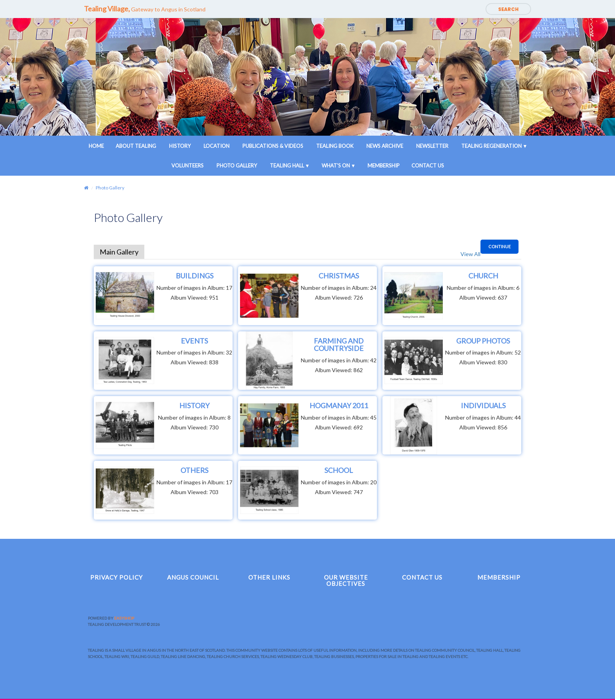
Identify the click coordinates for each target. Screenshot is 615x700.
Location (217, 146)
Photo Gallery (237, 165)
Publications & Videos (273, 146)
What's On (336, 165)
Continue (499, 246)
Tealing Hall (287, 165)
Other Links (269, 577)
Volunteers (187, 165)
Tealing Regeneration (491, 146)
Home (96, 146)
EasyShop (124, 618)
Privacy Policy (116, 577)
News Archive (385, 146)
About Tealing (136, 146)
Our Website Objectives (346, 581)
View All (470, 254)
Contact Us (428, 165)
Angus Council (193, 577)
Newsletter (432, 146)
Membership (384, 165)
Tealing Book (335, 146)
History (180, 146)
